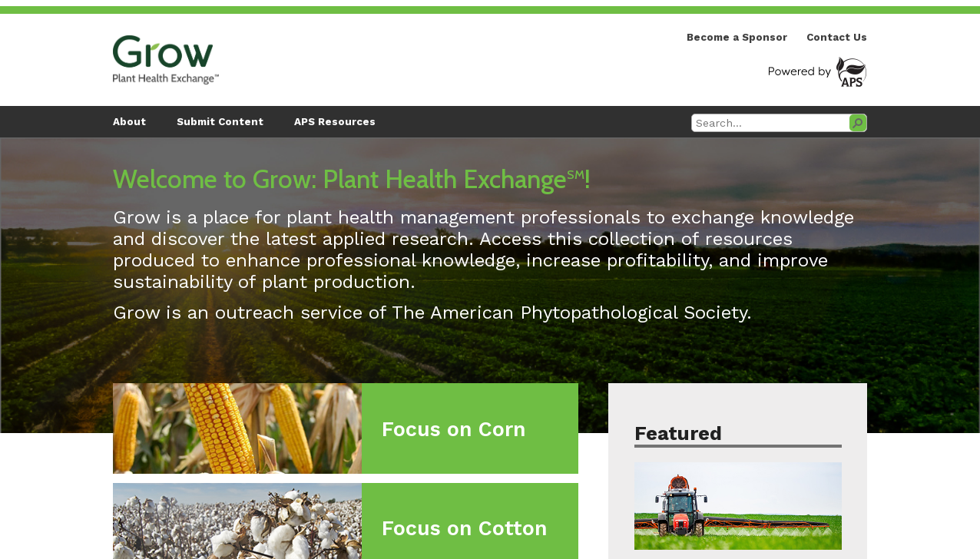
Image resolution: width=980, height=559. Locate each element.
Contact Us (837, 37)
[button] (858, 123)
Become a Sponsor (737, 37)
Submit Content (220, 122)
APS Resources (335, 122)
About (129, 122)
